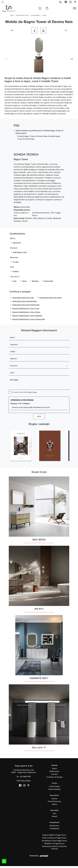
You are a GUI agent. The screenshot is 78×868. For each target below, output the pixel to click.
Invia (39, 416)
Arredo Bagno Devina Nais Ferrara (50, 298)
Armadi (54, 816)
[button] (71, 59)
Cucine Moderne (54, 789)
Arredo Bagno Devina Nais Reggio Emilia (26, 305)
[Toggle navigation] (75, 8)
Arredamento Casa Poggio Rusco (54, 841)
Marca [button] (13, 239)
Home (12, 15)
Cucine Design (54, 786)
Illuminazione (54, 826)
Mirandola (35, 281)
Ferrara (24, 281)
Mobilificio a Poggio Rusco (54, 844)
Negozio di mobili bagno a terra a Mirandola (27, 316)
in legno (16, 262)
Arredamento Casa (23, 15)
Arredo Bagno (36, 15)
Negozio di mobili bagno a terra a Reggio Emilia (29, 319)
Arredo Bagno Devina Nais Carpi (23, 298)
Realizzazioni (54, 771)
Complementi (54, 829)
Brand (54, 769)
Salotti (54, 804)
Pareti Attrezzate (54, 801)
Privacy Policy (32, 392)
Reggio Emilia (49, 281)
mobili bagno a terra (20, 252)
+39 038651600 (25, 777)
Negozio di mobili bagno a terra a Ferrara (26, 312)
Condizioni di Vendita (54, 777)
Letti (54, 813)
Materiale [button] (14, 258)
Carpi (15, 281)
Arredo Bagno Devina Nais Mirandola (25, 301)
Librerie (54, 799)
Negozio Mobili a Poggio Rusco (54, 835)
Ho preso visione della (25, 392)
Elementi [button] (14, 248)
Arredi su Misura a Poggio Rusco (54, 838)
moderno (16, 271)
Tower (44, 15)
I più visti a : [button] (15, 277)
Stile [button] (12, 267)
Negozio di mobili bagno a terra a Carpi (26, 308)
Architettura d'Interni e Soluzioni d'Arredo (54, 848)
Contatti (54, 774)
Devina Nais (17, 243)
